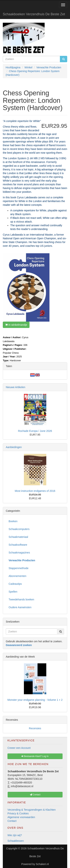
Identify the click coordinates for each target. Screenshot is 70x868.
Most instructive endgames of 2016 (35, 491)
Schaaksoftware (18, 545)
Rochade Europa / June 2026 (35, 431)
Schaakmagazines (19, 553)
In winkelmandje (16, 325)
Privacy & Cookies (18, 813)
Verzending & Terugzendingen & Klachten (32, 810)
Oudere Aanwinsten (20, 607)
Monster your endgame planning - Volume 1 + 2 (35, 700)
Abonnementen (17, 576)
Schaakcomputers (19, 529)
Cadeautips (15, 584)
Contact (12, 821)
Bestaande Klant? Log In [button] (35, 756)
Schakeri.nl (42, 864)
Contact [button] (35, 795)
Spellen (13, 592)
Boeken (13, 521)
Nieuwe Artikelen (15, 387)
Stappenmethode (19, 568)
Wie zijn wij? (15, 835)
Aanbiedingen (14, 447)
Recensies (35, 728)
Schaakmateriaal (18, 537)
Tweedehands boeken (21, 599)
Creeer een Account (19, 748)
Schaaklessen (16, 841)
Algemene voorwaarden (21, 817)
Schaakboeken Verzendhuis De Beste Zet (34, 14)
